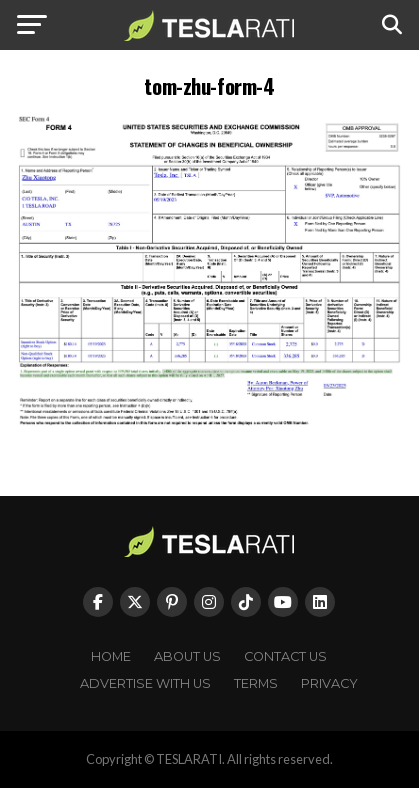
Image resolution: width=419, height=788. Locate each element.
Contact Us (285, 656)
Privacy (329, 683)
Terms (256, 683)
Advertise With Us (145, 683)
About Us (187, 656)
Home (111, 656)
